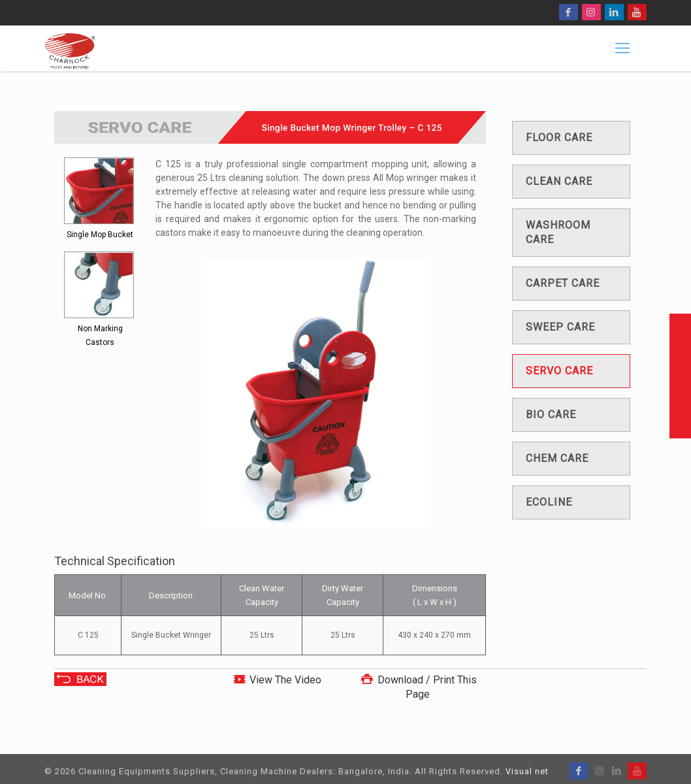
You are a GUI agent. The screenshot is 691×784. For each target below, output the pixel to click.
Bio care (551, 415)
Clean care (559, 181)
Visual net (527, 771)
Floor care (559, 138)
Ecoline (549, 502)
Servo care (559, 371)
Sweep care (560, 327)
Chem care (557, 458)
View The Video (285, 680)
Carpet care (563, 283)
